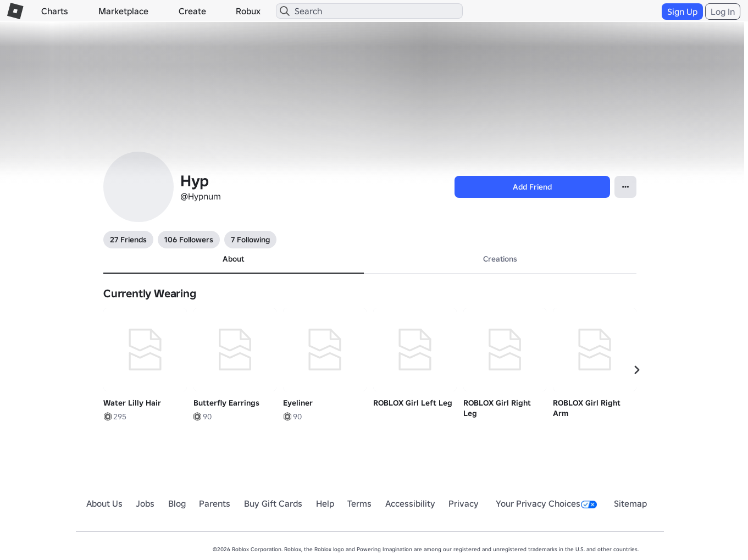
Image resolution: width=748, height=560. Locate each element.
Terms (359, 503)
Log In (723, 12)
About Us (104, 503)
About (233, 259)
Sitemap (630, 503)
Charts (55, 11)
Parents (215, 503)
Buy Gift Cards (273, 503)
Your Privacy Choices (546, 503)
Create (192, 11)
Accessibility (410, 503)
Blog (177, 503)
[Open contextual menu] (625, 187)
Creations (500, 259)
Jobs (145, 503)
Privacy (464, 503)
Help (325, 503)
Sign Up (682, 12)
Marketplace (123, 11)
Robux (248, 11)
